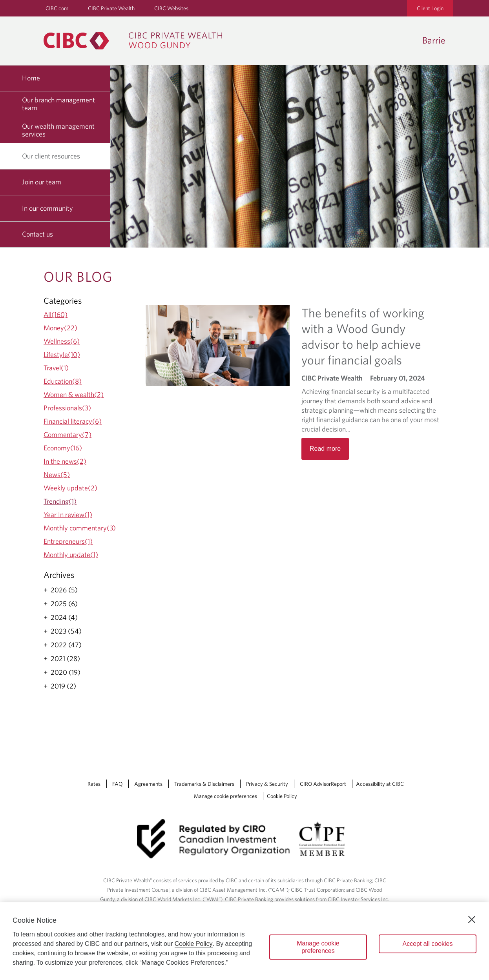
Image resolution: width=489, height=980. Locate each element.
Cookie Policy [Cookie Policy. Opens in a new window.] (194, 944)
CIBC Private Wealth (111, 8)
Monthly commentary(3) (80, 528)
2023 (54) (66, 631)
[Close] (472, 920)
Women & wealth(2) (74, 394)
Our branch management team (58, 104)
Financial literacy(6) (73, 421)
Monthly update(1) (71, 555)
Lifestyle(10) (62, 354)
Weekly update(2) (70, 488)
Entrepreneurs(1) (68, 541)
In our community (47, 208)
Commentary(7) (68, 434)
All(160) (56, 314)
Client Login (430, 8)
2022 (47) (66, 645)
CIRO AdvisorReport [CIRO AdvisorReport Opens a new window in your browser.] (323, 784)
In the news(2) (65, 461)
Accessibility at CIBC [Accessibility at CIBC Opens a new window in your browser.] (380, 784)
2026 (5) (64, 590)
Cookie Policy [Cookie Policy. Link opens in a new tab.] (282, 796)
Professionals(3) (67, 408)
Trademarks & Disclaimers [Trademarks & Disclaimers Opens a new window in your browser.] (204, 784)
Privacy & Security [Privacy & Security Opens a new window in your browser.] (267, 784)
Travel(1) (56, 368)
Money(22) (60, 328)
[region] (244, 941)
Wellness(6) (62, 341)
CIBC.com (57, 8)
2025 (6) (64, 604)
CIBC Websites (171, 8)
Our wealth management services (58, 130)
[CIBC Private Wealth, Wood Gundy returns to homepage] (137, 41)
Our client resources (54, 156)
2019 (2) (63, 686)
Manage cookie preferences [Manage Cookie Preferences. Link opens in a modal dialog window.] (225, 796)
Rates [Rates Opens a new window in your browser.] (94, 784)
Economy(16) (63, 448)
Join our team (42, 182)
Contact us (37, 234)
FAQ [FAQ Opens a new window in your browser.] (117, 784)
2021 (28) (65, 659)
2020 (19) (66, 672)
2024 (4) (64, 618)
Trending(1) (60, 501)
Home (31, 78)
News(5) (57, 475)
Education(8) (63, 381)
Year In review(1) (68, 515)
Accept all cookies (427, 944)
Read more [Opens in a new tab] (325, 449)
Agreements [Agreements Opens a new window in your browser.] (148, 784)
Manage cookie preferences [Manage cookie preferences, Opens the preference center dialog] (318, 947)
